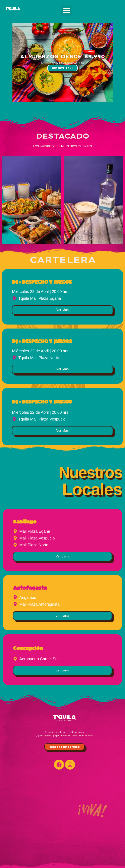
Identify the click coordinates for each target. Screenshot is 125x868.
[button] (67, 10)
